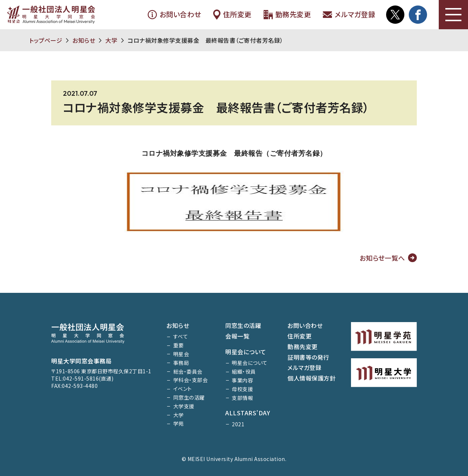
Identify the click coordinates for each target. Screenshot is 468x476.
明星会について (246, 352)
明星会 (181, 354)
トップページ (46, 40)
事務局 (181, 363)
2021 (238, 424)
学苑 (179, 423)
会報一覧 (237, 336)
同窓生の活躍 (189, 397)
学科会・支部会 (191, 380)
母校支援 (242, 389)
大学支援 (184, 406)
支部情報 (242, 398)
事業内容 (242, 380)
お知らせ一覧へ (382, 258)
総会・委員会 (188, 371)
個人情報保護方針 (312, 378)
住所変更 (232, 15)
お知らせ (84, 40)
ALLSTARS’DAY (248, 413)
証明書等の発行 (308, 357)
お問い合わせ (174, 15)
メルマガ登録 (349, 15)
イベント (183, 389)
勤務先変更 (287, 15)
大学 (111, 40)
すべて (181, 336)
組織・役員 (244, 371)
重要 (179, 345)
